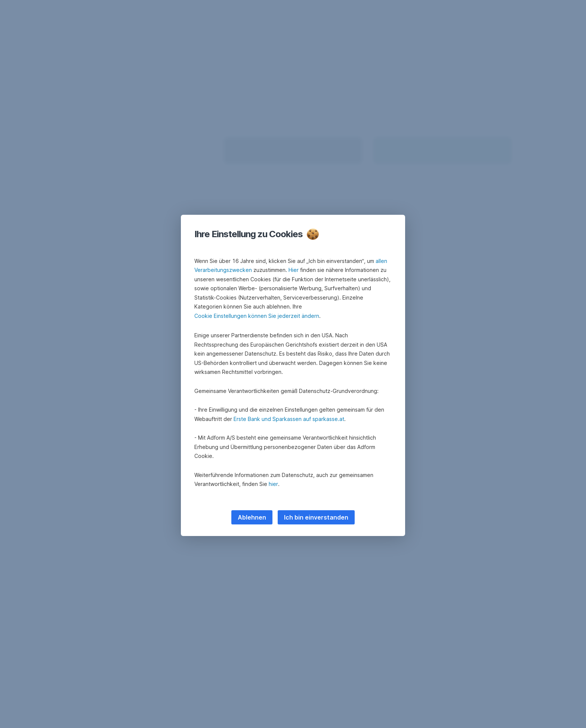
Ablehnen (252, 517)
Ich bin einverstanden (316, 517)
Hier (294, 270)
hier (273, 484)
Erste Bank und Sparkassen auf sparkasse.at (289, 419)
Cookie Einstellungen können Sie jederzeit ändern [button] (257, 316)
